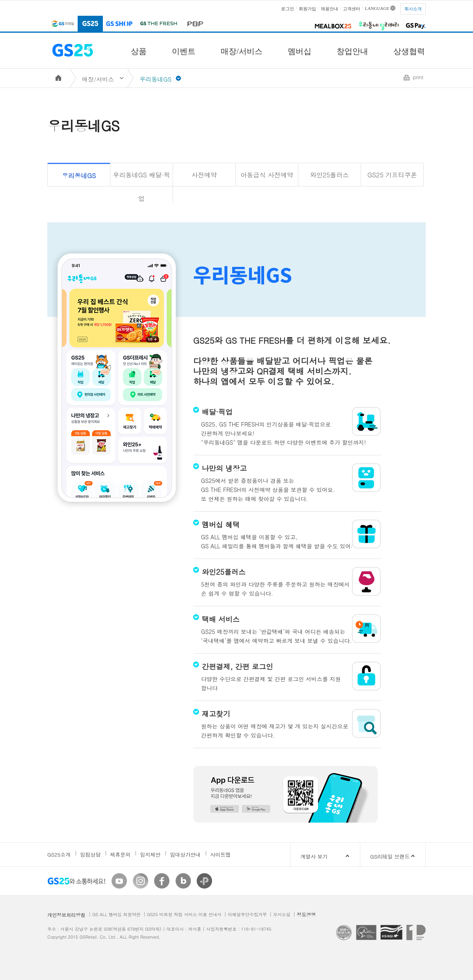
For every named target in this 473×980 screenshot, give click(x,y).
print (418, 77)
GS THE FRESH (158, 24)
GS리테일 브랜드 (390, 856)
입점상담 (90, 854)
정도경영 (306, 914)
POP (194, 24)
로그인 (288, 9)
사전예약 (204, 175)
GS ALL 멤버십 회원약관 (116, 914)
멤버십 (300, 51)
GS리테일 (62, 24)
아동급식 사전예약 (267, 175)
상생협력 (409, 51)
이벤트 (184, 51)
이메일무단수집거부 (247, 914)
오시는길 (282, 914)
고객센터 (352, 9)
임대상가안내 (185, 854)
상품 (139, 51)
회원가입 (307, 9)
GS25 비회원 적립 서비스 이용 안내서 (184, 914)
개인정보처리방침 (66, 915)
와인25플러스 (330, 175)
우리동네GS (79, 176)
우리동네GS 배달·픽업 (142, 178)
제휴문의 (120, 854)
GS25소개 (59, 854)
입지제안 (150, 854)
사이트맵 (220, 854)
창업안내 (352, 51)
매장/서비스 (242, 51)
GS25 (90, 24)
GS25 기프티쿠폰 (392, 175)
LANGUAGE (377, 8)
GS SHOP (119, 24)
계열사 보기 (326, 856)
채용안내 (330, 9)
